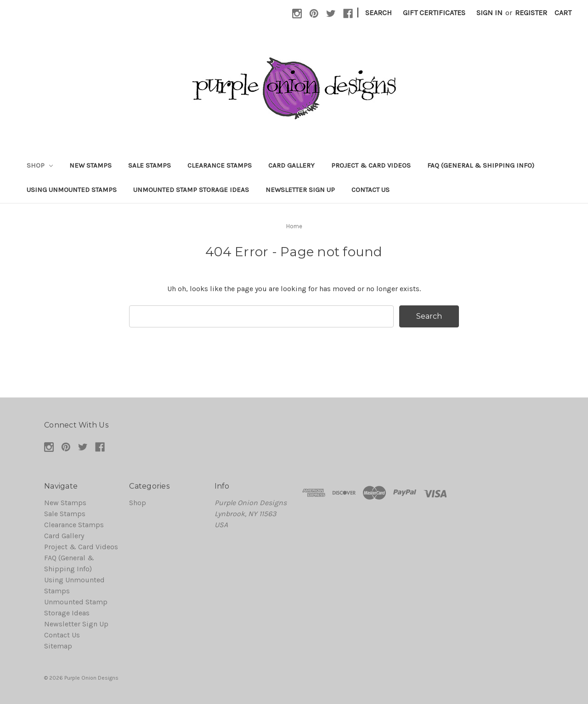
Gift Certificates (434, 13)
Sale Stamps (150, 165)
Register (531, 13)
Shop (40, 165)
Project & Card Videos (371, 165)
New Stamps (90, 165)
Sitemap (58, 646)
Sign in (489, 13)
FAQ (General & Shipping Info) (481, 165)
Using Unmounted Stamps (72, 190)
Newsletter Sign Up (300, 190)
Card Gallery (291, 165)
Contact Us (370, 190)
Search (379, 13)
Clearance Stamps (220, 165)
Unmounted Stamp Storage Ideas (191, 190)
